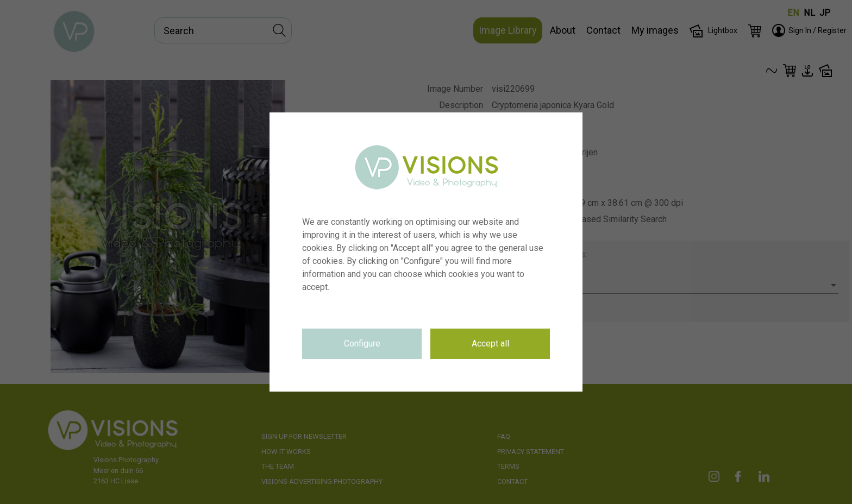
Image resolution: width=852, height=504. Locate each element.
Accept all (490, 344)
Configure (362, 344)
